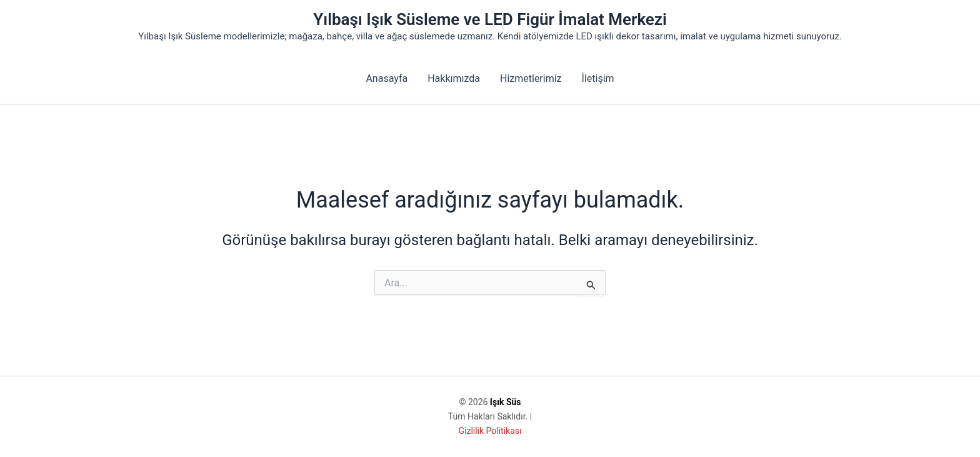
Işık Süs (506, 402)
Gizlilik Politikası (490, 431)
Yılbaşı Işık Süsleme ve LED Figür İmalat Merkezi (490, 19)
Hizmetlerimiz (531, 78)
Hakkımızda (454, 78)
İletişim (598, 78)
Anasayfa (387, 78)
